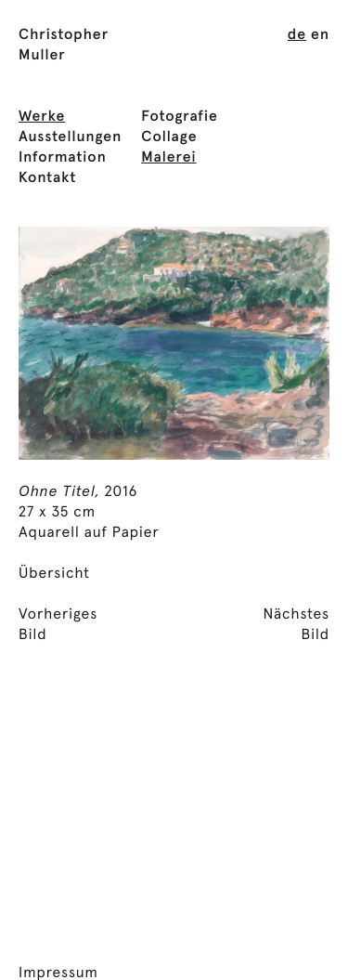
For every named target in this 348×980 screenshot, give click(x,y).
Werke (42, 117)
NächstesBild (296, 625)
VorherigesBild (58, 625)
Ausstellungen (70, 137)
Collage (169, 137)
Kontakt (47, 178)
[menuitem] (297, 35)
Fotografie (180, 117)
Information (63, 158)
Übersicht (54, 574)
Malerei (168, 158)
